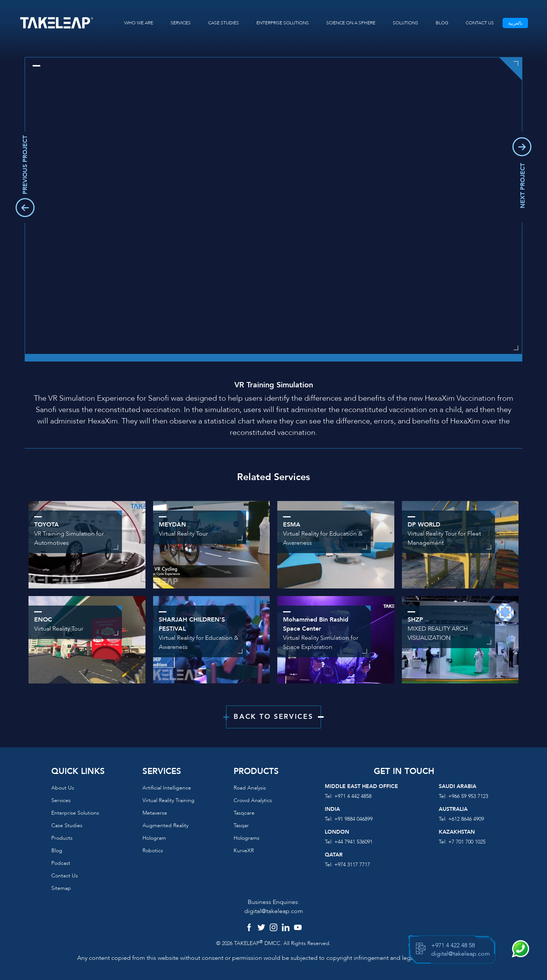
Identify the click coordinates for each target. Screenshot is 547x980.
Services (61, 800)
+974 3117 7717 (352, 865)
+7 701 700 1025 (467, 842)
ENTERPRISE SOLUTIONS (283, 23)
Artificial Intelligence (167, 788)
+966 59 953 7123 (468, 796)
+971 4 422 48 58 (453, 945)
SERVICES (181, 23)
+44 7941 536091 (353, 842)
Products (62, 838)
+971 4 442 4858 (353, 796)
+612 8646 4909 (466, 819)
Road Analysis (250, 788)
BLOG (442, 23)
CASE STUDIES (224, 23)
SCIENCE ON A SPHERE (351, 23)
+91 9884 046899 (353, 819)
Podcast (61, 863)
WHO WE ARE (139, 23)
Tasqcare (244, 813)
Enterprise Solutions (75, 813)
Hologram (154, 838)
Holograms (247, 838)
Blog (57, 851)
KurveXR (244, 851)
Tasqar (241, 825)
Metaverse (155, 813)
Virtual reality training (168, 800)
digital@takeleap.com (274, 911)
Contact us (65, 876)
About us (63, 788)
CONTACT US (480, 23)
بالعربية (515, 23)
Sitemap (61, 888)
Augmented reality (165, 825)
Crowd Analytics (253, 800)
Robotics (153, 851)
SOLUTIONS (406, 23)
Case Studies (67, 825)
